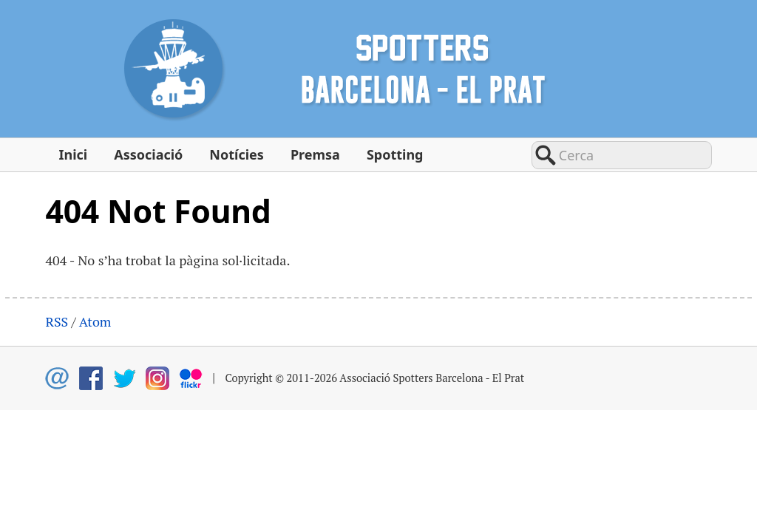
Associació (148, 154)
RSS (57, 321)
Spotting (395, 154)
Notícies (237, 154)
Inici (73, 154)
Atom (95, 321)
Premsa (315, 154)
